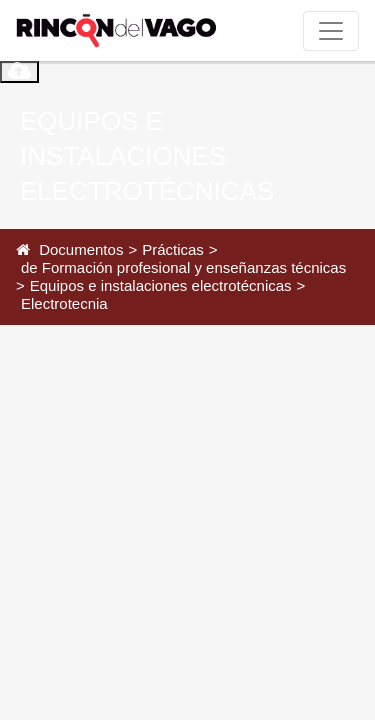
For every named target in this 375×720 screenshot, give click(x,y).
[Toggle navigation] (331, 31)
